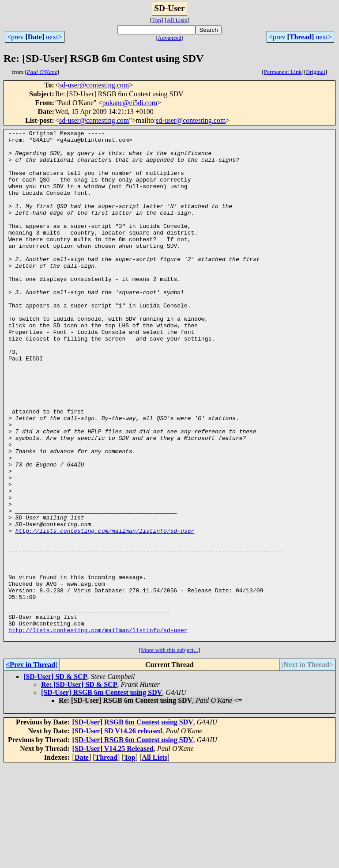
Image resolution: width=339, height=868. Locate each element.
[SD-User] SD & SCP (55, 779)
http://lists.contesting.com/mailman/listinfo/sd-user (105, 611)
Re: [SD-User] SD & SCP (79, 787)
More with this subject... (169, 752)
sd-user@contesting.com (94, 85)
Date (35, 37)
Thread (301, 37)
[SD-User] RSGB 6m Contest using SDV (102, 794)
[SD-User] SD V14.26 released (117, 833)
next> (54, 37)
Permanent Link (283, 72)
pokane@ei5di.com (130, 103)
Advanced (169, 38)
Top (156, 20)
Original (315, 72)
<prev (15, 37)
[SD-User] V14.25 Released (113, 851)
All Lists (177, 20)
